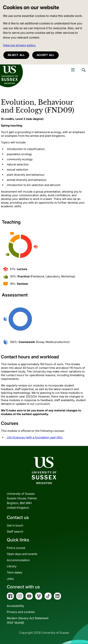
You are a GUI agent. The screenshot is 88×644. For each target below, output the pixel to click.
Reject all (16, 55)
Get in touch (15, 525)
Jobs (10, 579)
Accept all (45, 55)
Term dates (14, 572)
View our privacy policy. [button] (19, 45)
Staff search (15, 531)
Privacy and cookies (21, 612)
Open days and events (22, 554)
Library (12, 566)
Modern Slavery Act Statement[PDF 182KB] (28, 621)
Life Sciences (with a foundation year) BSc (35, 437)
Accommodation (18, 560)
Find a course (16, 548)
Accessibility (15, 606)
